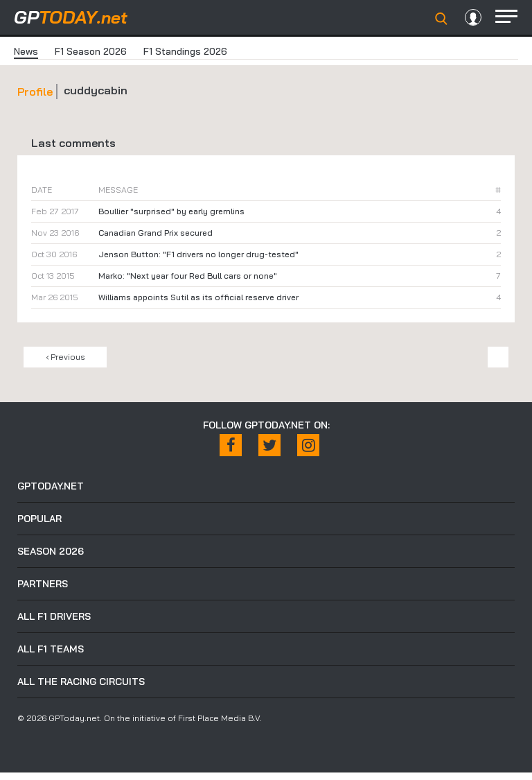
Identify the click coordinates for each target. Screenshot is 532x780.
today (71, 17)
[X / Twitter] (269, 445)
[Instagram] (308, 445)
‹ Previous (65, 357)
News (26, 51)
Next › (498, 357)
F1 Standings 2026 (185, 51)
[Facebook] (231, 445)
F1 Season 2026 (91, 51)
